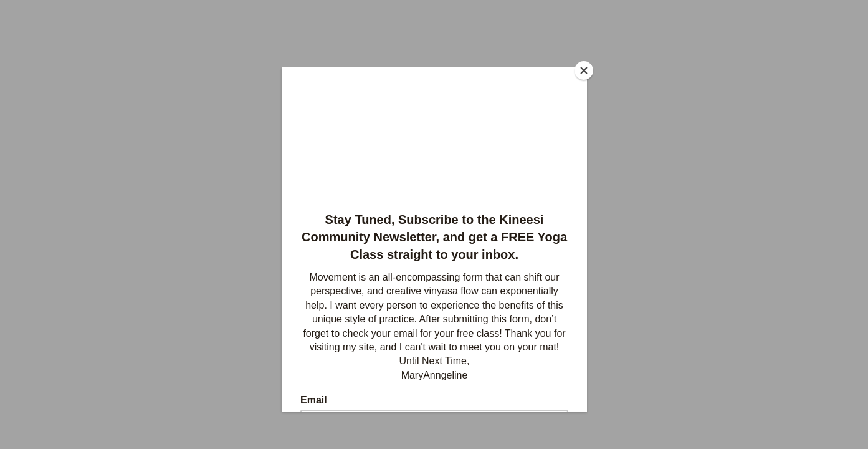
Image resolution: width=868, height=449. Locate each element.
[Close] (584, 70)
